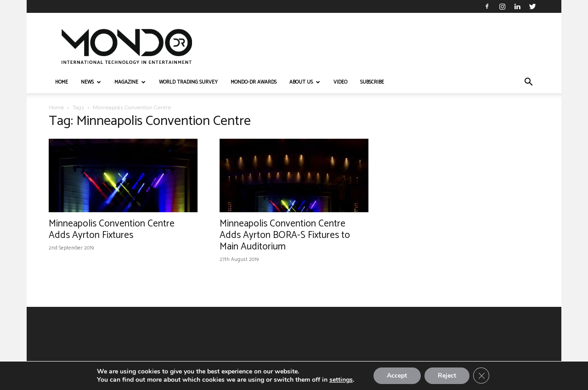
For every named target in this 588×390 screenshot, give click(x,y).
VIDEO (340, 82)
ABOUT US (305, 82)
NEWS (91, 82)
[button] (528, 83)
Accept (396, 376)
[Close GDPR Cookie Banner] (482, 376)
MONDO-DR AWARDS (254, 82)
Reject (447, 376)
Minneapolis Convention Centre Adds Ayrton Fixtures (112, 229)
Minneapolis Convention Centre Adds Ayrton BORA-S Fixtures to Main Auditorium (285, 235)
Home (56, 107)
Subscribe (372, 82)
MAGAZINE (130, 82)
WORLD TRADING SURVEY (188, 82)
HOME (62, 82)
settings (340, 380)
